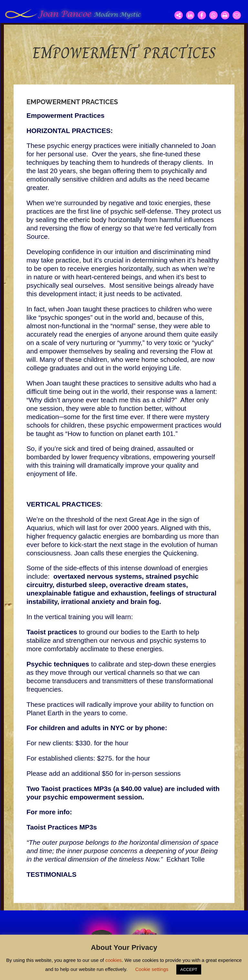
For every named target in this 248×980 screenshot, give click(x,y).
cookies (114, 960)
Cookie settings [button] (152, 969)
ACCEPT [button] (189, 969)
